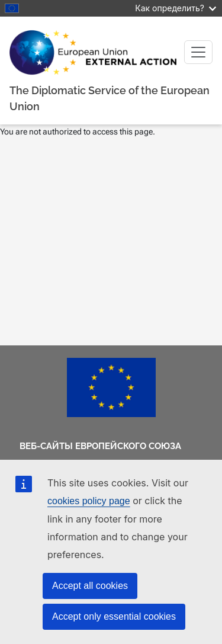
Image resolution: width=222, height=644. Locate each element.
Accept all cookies (90, 586)
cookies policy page (89, 501)
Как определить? (176, 8)
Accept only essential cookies (114, 616)
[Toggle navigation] (198, 52)
